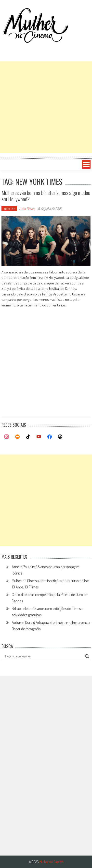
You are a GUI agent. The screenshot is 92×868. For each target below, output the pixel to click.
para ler (9, 209)
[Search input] (44, 656)
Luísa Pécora (27, 209)
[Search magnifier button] (87, 656)
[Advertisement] (46, 107)
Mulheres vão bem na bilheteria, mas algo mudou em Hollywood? (46, 196)
